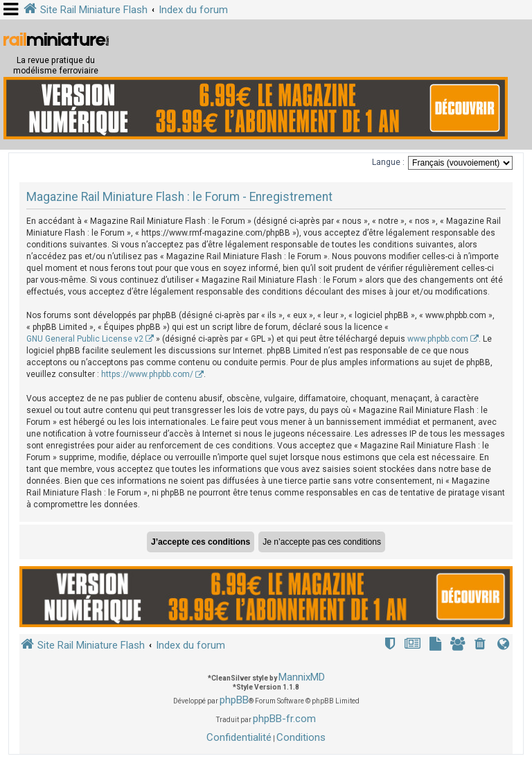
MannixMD (302, 677)
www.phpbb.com (438, 339)
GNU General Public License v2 (85, 339)
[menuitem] (481, 646)
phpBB (234, 700)
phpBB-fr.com (284, 719)
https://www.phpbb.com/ (147, 374)
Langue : (388, 162)
